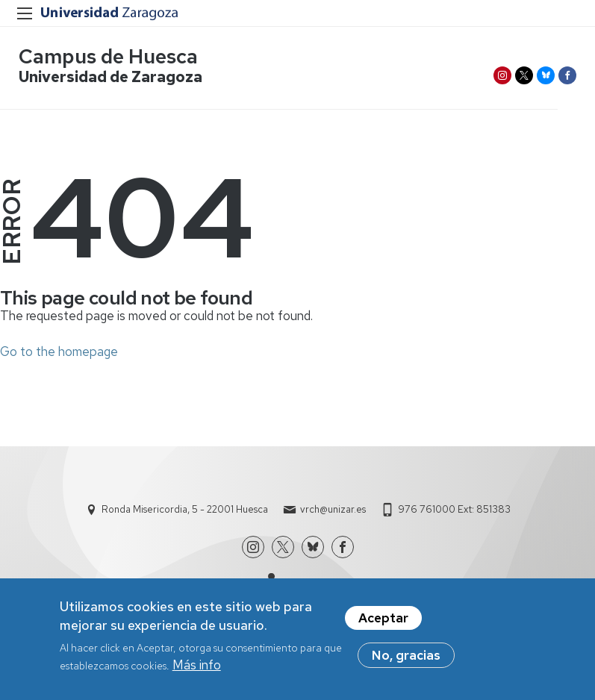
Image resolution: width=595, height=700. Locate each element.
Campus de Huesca (108, 56)
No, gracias (406, 655)
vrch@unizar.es (333, 509)
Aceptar (383, 618)
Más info (197, 665)
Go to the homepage (59, 351)
